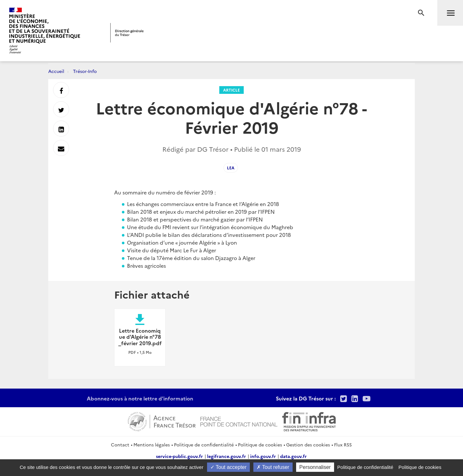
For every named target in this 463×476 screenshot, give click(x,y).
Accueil (56, 71)
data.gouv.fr (293, 456)
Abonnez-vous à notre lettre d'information (140, 398)
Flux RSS (343, 445)
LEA (231, 168)
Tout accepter (228, 467)
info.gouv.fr (263, 456)
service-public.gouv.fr (179, 456)
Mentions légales (152, 445)
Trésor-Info (85, 71)
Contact (120, 445)
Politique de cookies (260, 445)
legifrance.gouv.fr (227, 456)
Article (232, 90)
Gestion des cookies (308, 445)
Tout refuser (273, 467)
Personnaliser (315, 467)
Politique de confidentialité (204, 445)
